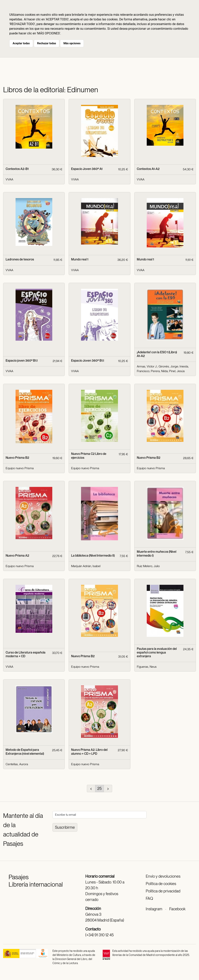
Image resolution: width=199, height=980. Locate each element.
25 (99, 789)
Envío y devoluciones (163, 876)
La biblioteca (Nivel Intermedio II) (93, 556)
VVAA (9, 179)
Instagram (154, 909)
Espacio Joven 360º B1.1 (88, 361)
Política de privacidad (163, 891)
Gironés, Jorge (168, 366)
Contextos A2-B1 (17, 169)
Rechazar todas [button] (47, 43)
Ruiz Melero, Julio (148, 566)
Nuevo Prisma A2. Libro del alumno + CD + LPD (89, 752)
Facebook (177, 909)
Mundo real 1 (80, 259)
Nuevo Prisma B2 (17, 458)
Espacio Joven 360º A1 (87, 169)
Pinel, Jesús (177, 371)
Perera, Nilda (159, 371)
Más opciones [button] (72, 43)
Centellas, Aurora (17, 764)
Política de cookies (161, 884)
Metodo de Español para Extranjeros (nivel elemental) (25, 752)
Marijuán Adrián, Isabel (86, 566)
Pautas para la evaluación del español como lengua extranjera (157, 652)
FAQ (149, 898)
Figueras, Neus (147, 667)
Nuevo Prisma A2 (17, 556)
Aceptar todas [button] (21, 43)
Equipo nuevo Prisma (20, 468)
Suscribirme (65, 827)
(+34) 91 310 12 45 (99, 935)
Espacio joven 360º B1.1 (22, 361)
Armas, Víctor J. (147, 366)
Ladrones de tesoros (20, 259)
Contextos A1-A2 (148, 169)
